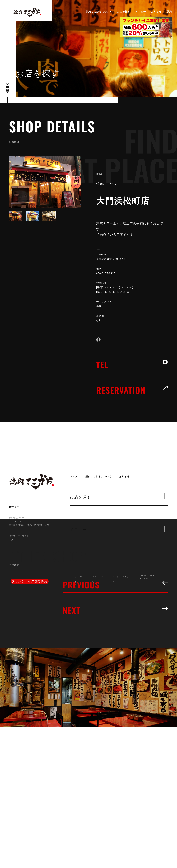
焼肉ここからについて (99, 12)
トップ (74, 476)
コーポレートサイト (19, 536)
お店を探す (124, 12)
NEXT (115, 610)
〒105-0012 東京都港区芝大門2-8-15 (113, 257)
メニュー (141, 12)
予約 (169, 12)
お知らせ (156, 12)
